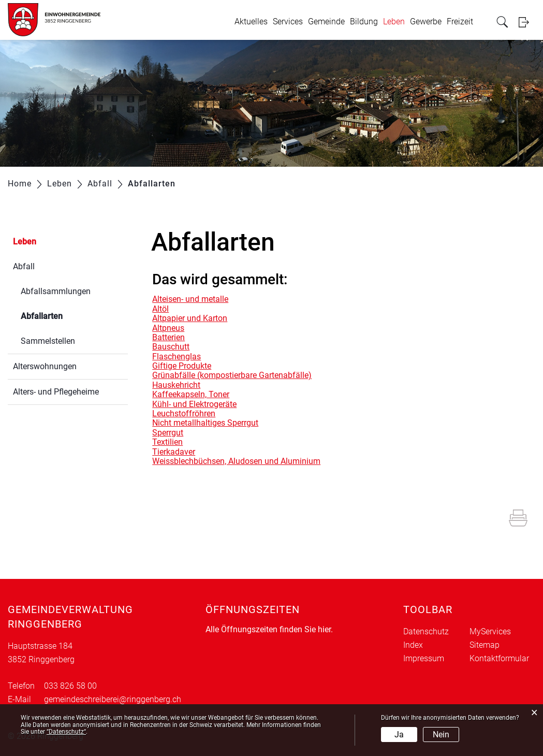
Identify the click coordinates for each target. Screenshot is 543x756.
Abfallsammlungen (56, 291)
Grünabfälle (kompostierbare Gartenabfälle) (232, 375)
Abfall (24, 266)
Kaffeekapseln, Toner (191, 394)
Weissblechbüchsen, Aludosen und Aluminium (236, 461)
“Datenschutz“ (66, 732)
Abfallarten (66, 315)
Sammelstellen (48, 341)
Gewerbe (426, 21)
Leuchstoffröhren (184, 413)
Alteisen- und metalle (190, 299)
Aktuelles (251, 21)
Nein (441, 735)
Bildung (364, 21)
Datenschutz (426, 631)
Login (527, 22)
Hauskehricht (176, 385)
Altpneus (168, 328)
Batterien (168, 337)
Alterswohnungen (45, 366)
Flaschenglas (177, 357)
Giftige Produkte (182, 366)
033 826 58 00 (70, 686)
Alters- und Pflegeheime (56, 392)
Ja (399, 735)
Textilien (167, 442)
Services (288, 21)
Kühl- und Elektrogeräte (194, 404)
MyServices (490, 631)
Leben (394, 21)
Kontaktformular (499, 658)
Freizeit (460, 21)
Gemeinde (326, 21)
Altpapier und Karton (190, 318)
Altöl (160, 309)
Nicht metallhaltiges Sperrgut (205, 423)
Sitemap (485, 645)
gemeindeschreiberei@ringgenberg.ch (113, 699)
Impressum (424, 658)
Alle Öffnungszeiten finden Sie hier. (269, 629)
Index (413, 645)
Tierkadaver (174, 452)
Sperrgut (168, 433)
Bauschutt (171, 347)
